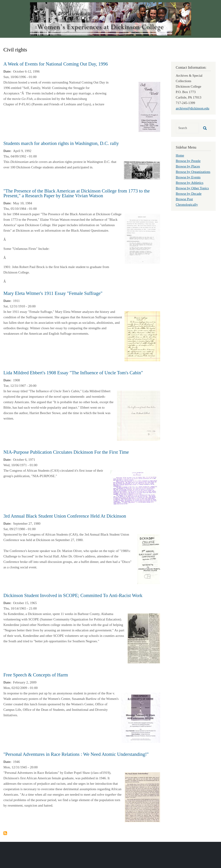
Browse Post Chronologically (187, 202)
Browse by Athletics (190, 183)
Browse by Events (188, 177)
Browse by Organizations (193, 172)
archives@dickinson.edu (193, 108)
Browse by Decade (189, 194)
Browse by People (188, 161)
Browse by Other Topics (192, 188)
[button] (149, 106)
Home (180, 155)
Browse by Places (188, 166)
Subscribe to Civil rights (5, 833)
